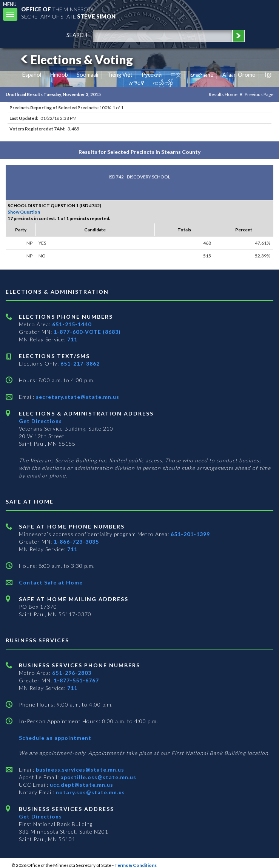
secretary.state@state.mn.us (77, 397)
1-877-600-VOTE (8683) (87, 332)
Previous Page (259, 94)
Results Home (223, 94)
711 (72, 339)
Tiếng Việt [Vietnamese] (120, 75)
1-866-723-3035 (76, 542)
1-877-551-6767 (76, 680)
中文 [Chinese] (176, 75)
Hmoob (59, 75)
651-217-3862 (80, 363)
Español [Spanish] (32, 75)
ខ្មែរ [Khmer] (268, 75)
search (77, 35)
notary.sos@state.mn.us (90, 792)
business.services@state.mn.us (79, 770)
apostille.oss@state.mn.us (98, 777)
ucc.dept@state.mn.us (81, 785)
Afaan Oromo (239, 75)
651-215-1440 (72, 324)
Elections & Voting (76, 60)
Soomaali (87, 75)
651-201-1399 (190, 534)
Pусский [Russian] (152, 75)
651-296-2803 (72, 673)
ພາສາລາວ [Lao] (202, 75)
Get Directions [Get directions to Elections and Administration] (40, 421)
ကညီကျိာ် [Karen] (163, 83)
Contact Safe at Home (51, 582)
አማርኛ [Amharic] (137, 83)
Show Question (24, 212)
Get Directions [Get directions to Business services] (40, 816)
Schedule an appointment (55, 738)
